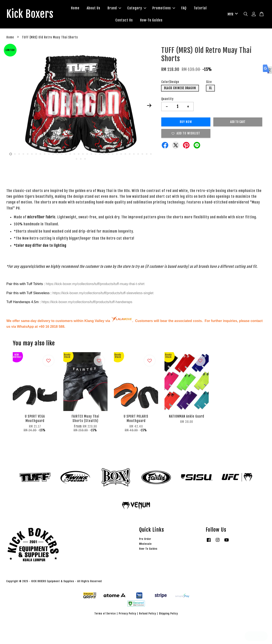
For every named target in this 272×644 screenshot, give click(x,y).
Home (75, 8)
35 (76, 159)
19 (87, 154)
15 (70, 154)
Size (209, 82)
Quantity (167, 99)
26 (117, 154)
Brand (114, 8)
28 (125, 154)
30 (134, 154)
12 (57, 154)
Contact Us (124, 20)
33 (147, 154)
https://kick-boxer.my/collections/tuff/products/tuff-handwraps (87, 302)
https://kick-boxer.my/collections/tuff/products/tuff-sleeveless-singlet (103, 293)
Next (149, 106)
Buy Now (186, 122)
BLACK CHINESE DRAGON (180, 88)
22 (100, 154)
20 (91, 154)
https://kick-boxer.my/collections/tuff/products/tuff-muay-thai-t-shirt (95, 284)
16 (74, 154)
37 (85, 159)
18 (83, 154)
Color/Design (170, 82)
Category (137, 8)
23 (104, 154)
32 (142, 154)
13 (62, 154)
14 (66, 154)
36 (81, 159)
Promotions (164, 8)
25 (113, 154)
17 (79, 154)
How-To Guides (151, 20)
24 (108, 154)
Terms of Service (105, 614)
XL (210, 88)
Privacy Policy (127, 614)
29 (130, 154)
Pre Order (145, 539)
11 (53, 154)
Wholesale (145, 544)
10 (49, 154)
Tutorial (200, 8)
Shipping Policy (168, 614)
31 (138, 154)
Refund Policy (148, 614)
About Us (93, 8)
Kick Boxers (30, 14)
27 (121, 154)
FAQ (184, 8)
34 (151, 154)
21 (96, 154)
